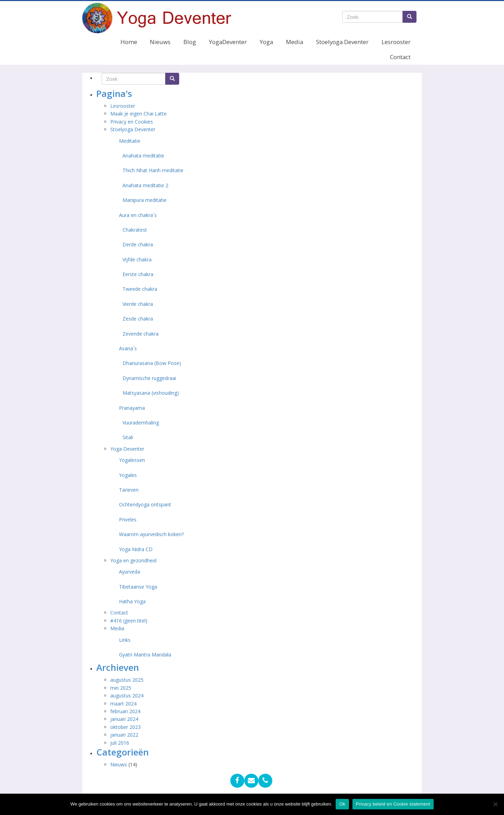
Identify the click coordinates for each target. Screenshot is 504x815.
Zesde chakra (138, 319)
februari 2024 (125, 711)
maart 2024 (123, 704)
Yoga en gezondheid (133, 560)
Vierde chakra (138, 304)
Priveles (128, 519)
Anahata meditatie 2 (145, 185)
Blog (190, 42)
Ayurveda (129, 572)
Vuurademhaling (141, 423)
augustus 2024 (127, 695)
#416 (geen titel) (129, 621)
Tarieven (129, 490)
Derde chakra (138, 244)
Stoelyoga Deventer (342, 42)
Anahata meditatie (143, 156)
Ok (342, 804)
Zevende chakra (141, 334)
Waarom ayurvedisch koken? (151, 534)
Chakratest (135, 230)
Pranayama (132, 408)
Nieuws (160, 42)
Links (125, 640)
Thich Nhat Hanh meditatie (153, 170)
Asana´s (128, 348)
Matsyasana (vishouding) (151, 393)
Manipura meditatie (145, 200)
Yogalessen (132, 460)
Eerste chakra (138, 274)
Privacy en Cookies (132, 122)
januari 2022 (124, 735)
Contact (400, 57)
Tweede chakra (140, 289)
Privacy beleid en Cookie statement (393, 804)
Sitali (128, 437)
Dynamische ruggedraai (149, 378)
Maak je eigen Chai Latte (139, 114)
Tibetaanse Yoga (138, 587)
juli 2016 (120, 743)
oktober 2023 (125, 727)
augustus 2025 (127, 680)
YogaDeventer (228, 42)
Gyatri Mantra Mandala (145, 655)
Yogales (128, 475)
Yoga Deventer (127, 449)
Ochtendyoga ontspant (145, 504)
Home (129, 42)
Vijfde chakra (137, 259)
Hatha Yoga (132, 601)
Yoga (266, 42)
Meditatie (130, 141)
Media (295, 42)
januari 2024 (124, 719)
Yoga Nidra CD (136, 549)
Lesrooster (396, 42)
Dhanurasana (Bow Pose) (152, 363)
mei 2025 (121, 688)
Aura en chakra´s (138, 215)
